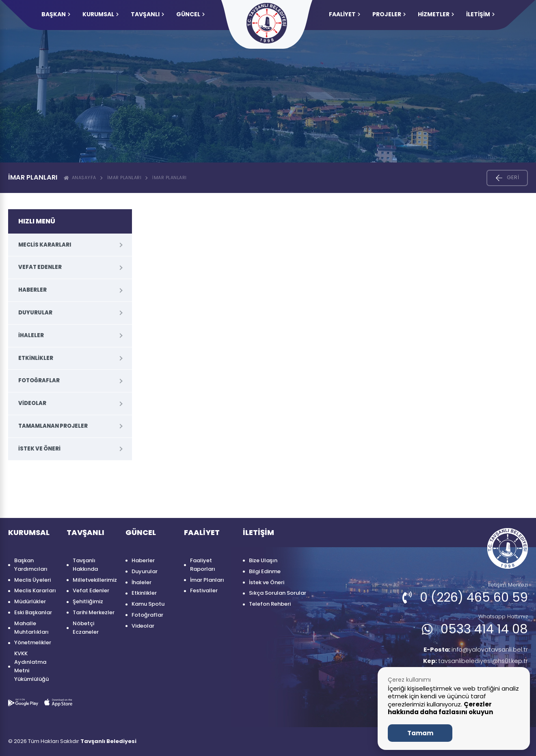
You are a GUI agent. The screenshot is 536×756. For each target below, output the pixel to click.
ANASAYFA (80, 178)
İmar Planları (124, 178)
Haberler (32, 290)
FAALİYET (345, 14)
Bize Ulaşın (263, 560)
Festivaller (204, 590)
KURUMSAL (100, 14)
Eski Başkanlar (33, 612)
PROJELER (389, 14)
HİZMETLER (436, 14)
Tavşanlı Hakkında (85, 565)
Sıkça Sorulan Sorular (278, 593)
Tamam (420, 733)
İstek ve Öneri (39, 449)
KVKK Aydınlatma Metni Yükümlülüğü (31, 666)
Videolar (32, 403)
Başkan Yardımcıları (31, 565)
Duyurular (35, 313)
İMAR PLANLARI (170, 178)
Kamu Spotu (148, 604)
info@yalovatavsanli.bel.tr (472, 650)
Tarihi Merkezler (94, 612)
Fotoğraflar (39, 380)
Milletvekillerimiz (95, 580)
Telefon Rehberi (270, 604)
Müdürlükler (30, 601)
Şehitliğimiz (88, 601)
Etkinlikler (36, 358)
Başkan (56, 14)
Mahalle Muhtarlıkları (31, 628)
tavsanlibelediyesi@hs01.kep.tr (473, 662)
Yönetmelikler (33, 642)
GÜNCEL (190, 14)
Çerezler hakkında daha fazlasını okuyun (440, 708)
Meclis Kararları (45, 245)
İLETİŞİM (480, 14)
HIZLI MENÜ (37, 221)
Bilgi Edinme (265, 571)
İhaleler (31, 335)
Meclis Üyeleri (32, 580)
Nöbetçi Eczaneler (86, 628)
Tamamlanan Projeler (53, 426)
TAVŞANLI (147, 14)
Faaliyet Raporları (203, 565)
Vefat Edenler (40, 267)
